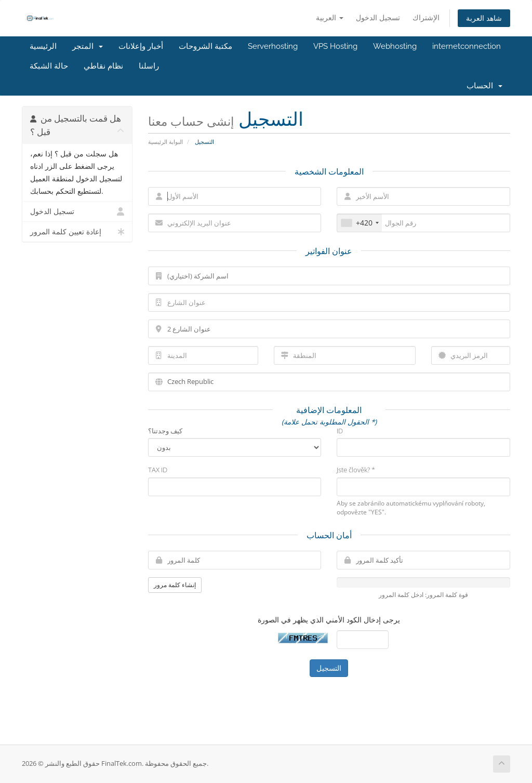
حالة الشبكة (49, 66)
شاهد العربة (484, 18)
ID (340, 431)
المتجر (88, 46)
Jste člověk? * (356, 470)
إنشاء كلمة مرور (175, 585)
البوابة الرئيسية (165, 142)
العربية (330, 17)
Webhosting (395, 46)
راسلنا (149, 66)
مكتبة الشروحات (205, 46)
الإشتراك (426, 17)
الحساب (484, 86)
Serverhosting (273, 46)
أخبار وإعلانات (141, 46)
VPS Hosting (335, 46)
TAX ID (158, 470)
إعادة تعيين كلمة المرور (77, 232)
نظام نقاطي (103, 66)
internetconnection (467, 46)
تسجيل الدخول (378, 17)
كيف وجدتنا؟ (165, 431)
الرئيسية (43, 46)
